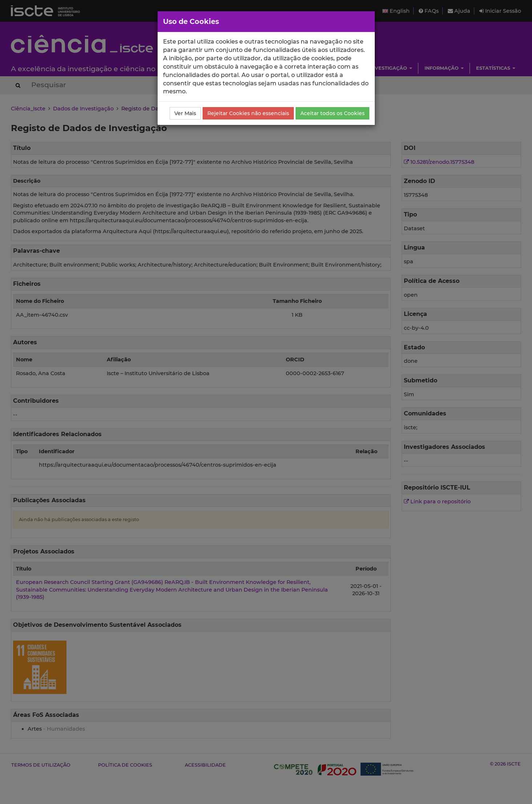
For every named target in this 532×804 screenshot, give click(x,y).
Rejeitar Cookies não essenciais (248, 113)
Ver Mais (185, 113)
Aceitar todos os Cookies (332, 113)
